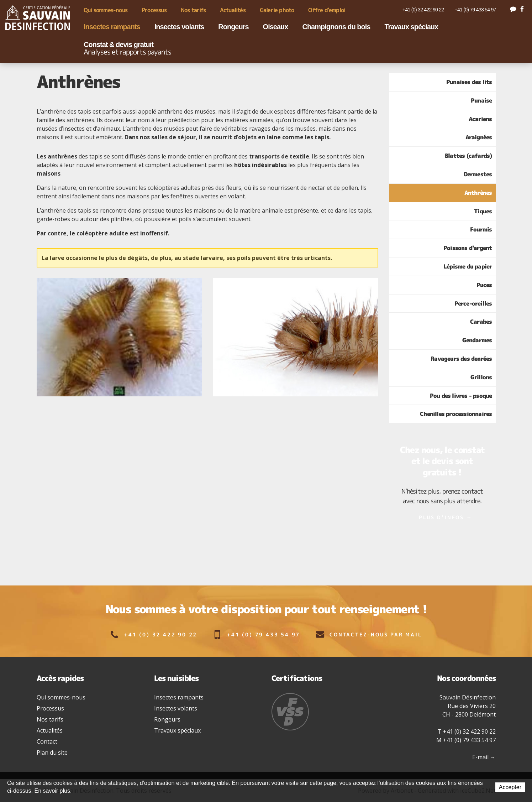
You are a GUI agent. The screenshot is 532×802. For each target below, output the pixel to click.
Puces (484, 285)
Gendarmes (477, 340)
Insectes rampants (112, 27)
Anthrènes (478, 193)
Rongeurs (233, 27)
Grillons (481, 377)
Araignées (479, 137)
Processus (154, 10)
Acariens (480, 119)
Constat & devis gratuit (127, 49)
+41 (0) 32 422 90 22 (423, 10)
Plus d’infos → (446, 517)
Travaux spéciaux (411, 27)
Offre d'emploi (327, 10)
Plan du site (52, 752)
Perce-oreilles (473, 303)
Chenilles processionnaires (456, 414)
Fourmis (481, 229)
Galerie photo (277, 10)
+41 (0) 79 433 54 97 (475, 10)
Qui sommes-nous (106, 10)
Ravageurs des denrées (461, 359)
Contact (47, 741)
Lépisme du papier (468, 266)
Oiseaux (276, 27)
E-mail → (484, 757)
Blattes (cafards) (468, 156)
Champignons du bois (336, 27)
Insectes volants (179, 27)
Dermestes (478, 174)
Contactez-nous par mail (369, 634)
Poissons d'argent (468, 248)
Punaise (481, 100)
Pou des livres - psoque (461, 396)
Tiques (483, 211)
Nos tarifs (193, 10)
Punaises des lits (469, 82)
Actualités (233, 10)
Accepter (510, 787)
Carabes (481, 322)
